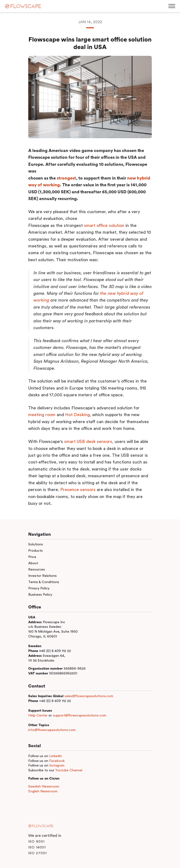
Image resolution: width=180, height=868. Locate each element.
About (33, 563)
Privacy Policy (39, 588)
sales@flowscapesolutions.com (89, 696)
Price (32, 557)
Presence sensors (78, 490)
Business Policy (40, 595)
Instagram (57, 765)
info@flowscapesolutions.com (52, 730)
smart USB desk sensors (88, 441)
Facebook (57, 761)
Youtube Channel (69, 770)
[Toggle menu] (172, 6)
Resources (37, 569)
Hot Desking (77, 415)
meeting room (42, 415)
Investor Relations (42, 576)
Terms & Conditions (44, 582)
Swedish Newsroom (44, 786)
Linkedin (56, 756)
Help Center (38, 715)
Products (35, 551)
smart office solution (104, 225)
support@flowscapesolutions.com (80, 715)
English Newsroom (43, 791)
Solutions (36, 544)
